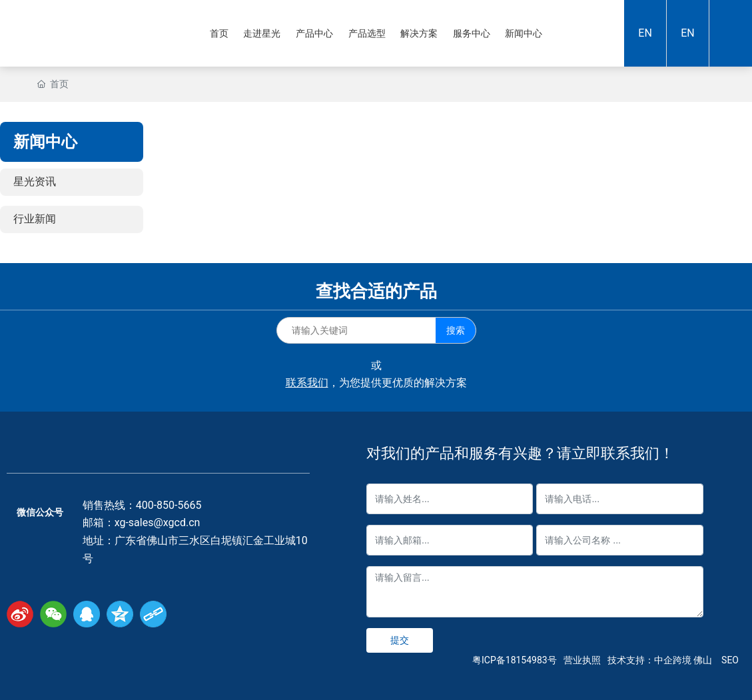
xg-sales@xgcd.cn (158, 523)
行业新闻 (35, 219)
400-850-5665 (169, 505)
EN (645, 33)
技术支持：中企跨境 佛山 (660, 660)
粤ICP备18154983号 (515, 660)
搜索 (456, 330)
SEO (730, 660)
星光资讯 (35, 181)
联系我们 (307, 383)
